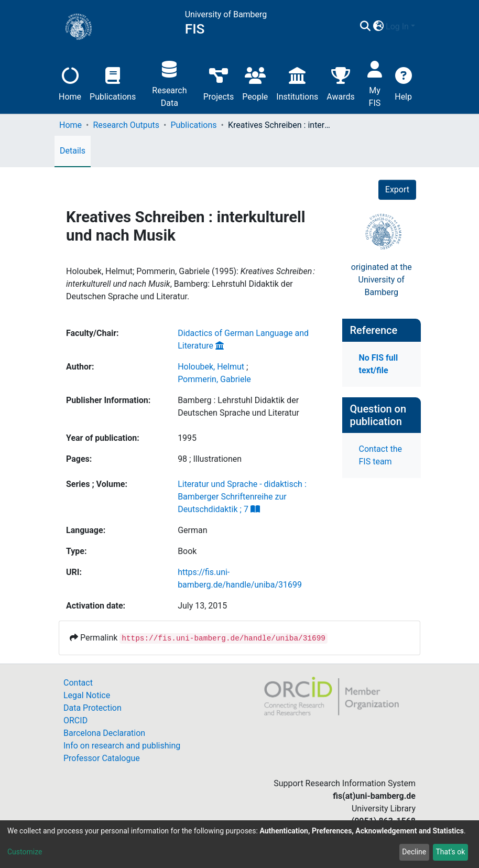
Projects (219, 83)
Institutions (297, 83)
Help (403, 83)
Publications (113, 83)
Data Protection (92, 708)
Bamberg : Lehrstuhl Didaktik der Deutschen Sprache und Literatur (238, 406)
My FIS (375, 83)
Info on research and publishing (122, 746)
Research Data (169, 83)
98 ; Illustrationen (210, 459)
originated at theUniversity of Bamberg (382, 280)
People (255, 83)
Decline (414, 852)
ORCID (75, 720)
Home (70, 83)
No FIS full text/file (379, 364)
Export (397, 189)
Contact (78, 683)
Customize (25, 852)
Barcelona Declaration (104, 733)
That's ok (450, 852)
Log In (397, 26)
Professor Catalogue (102, 758)
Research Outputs (126, 125)
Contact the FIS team (380, 455)
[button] (378, 27)
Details (73, 151)
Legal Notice (87, 695)
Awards (340, 83)
